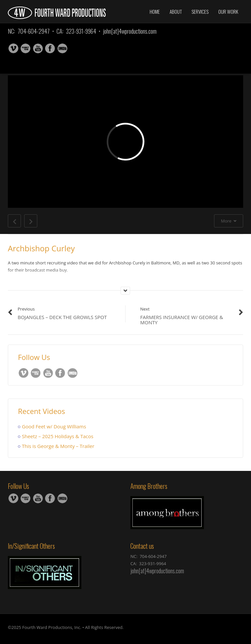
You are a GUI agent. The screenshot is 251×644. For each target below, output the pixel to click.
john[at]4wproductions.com (130, 31)
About (176, 11)
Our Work (228, 11)
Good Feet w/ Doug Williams (54, 426)
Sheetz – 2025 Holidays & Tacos (58, 436)
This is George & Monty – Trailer (58, 446)
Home (155, 11)
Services (200, 11)
